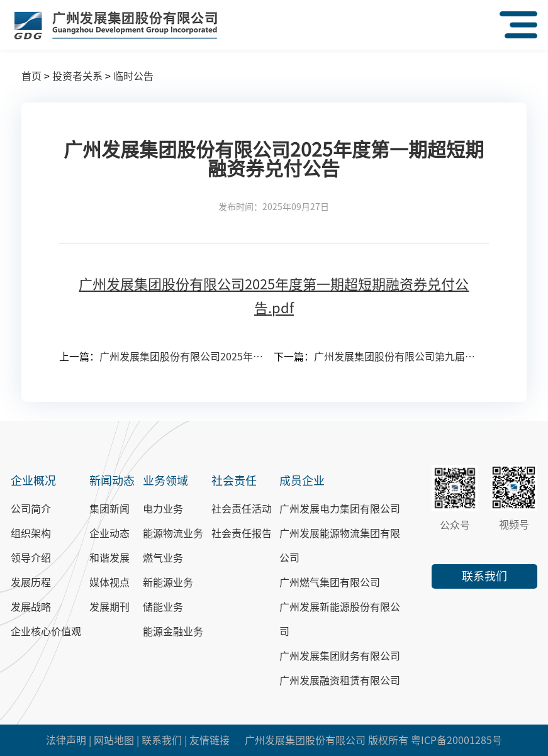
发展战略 (31, 607)
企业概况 (33, 481)
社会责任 (234, 481)
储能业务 (163, 607)
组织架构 (31, 533)
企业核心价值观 (46, 631)
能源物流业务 (173, 533)
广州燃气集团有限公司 (330, 582)
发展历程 (31, 582)
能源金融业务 (173, 631)
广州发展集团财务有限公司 (340, 656)
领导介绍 (31, 558)
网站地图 (114, 740)
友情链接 (210, 740)
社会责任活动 (242, 509)
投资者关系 (77, 76)
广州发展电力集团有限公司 (340, 509)
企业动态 (109, 533)
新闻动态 (112, 481)
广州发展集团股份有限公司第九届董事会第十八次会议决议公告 (396, 357)
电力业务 (163, 509)
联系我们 (484, 576)
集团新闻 (109, 509)
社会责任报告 (242, 533)
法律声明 (66, 740)
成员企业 (302, 481)
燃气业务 (163, 558)
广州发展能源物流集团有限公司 (340, 546)
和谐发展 (109, 558)
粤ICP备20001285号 (456, 740)
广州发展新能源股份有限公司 (340, 619)
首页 (31, 76)
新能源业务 (168, 582)
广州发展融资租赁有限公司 (340, 681)
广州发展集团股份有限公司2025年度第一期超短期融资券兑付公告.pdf (274, 296)
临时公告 (133, 76)
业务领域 (165, 481)
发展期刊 (109, 607)
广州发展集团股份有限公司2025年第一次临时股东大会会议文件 (182, 357)
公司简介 (31, 509)
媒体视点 (109, 582)
